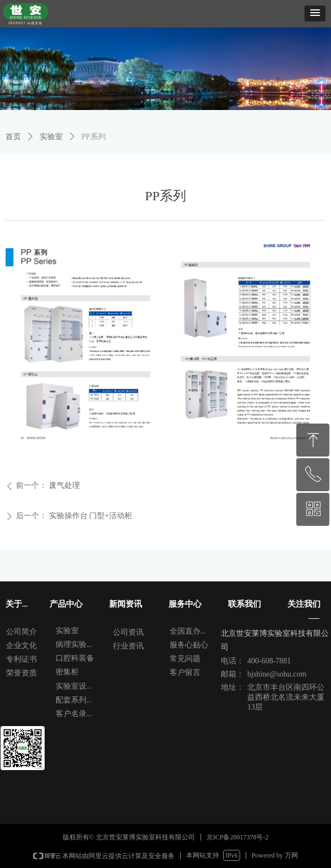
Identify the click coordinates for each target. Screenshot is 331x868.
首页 (13, 137)
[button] (315, 13)
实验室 (51, 137)
